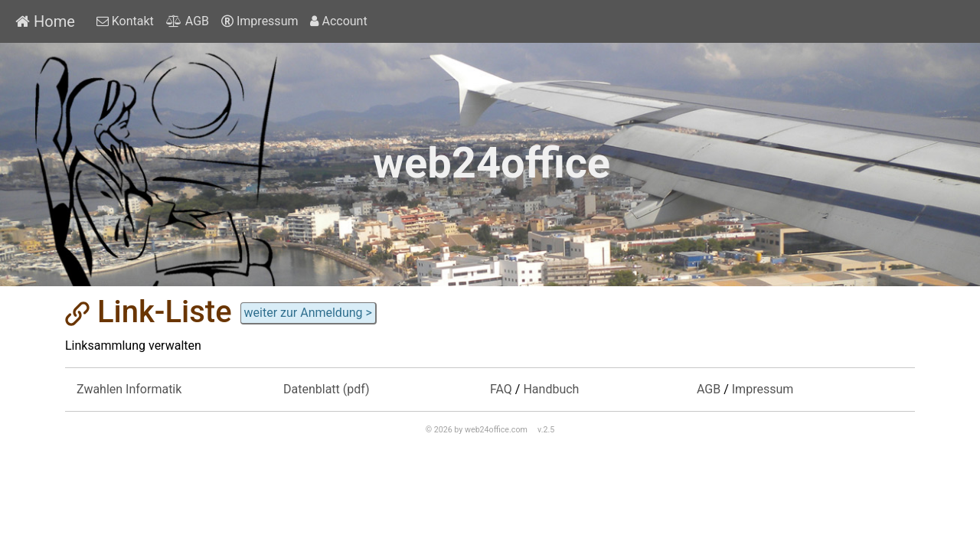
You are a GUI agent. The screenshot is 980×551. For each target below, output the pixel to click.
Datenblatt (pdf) (327, 389)
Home (45, 21)
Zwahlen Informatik (129, 389)
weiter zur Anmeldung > (308, 313)
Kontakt (125, 21)
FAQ (501, 389)
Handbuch (551, 389)
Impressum (260, 21)
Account (338, 21)
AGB (188, 21)
